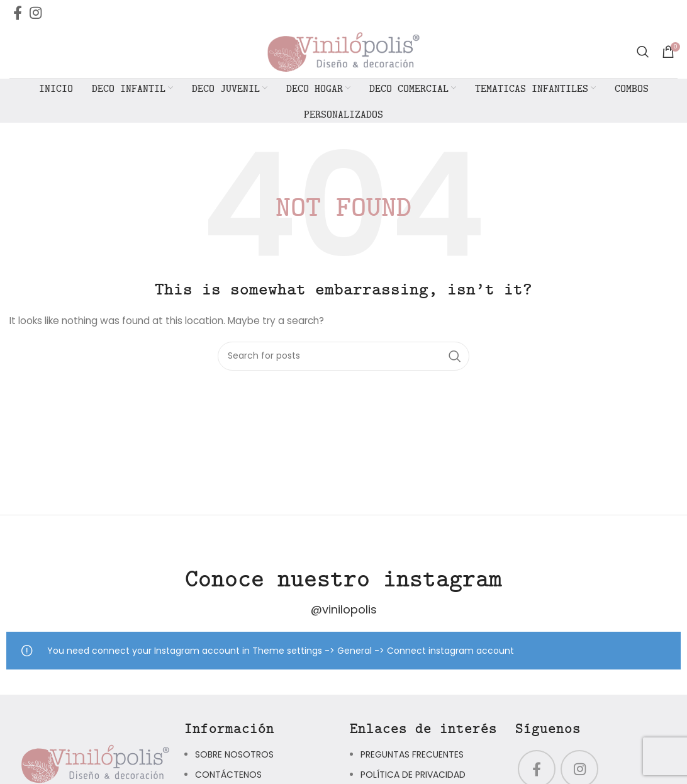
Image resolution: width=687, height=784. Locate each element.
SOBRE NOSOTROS (234, 758)
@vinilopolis (344, 613)
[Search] (643, 53)
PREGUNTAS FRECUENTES (412, 758)
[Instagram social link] (36, 13)
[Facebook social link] (18, 13)
